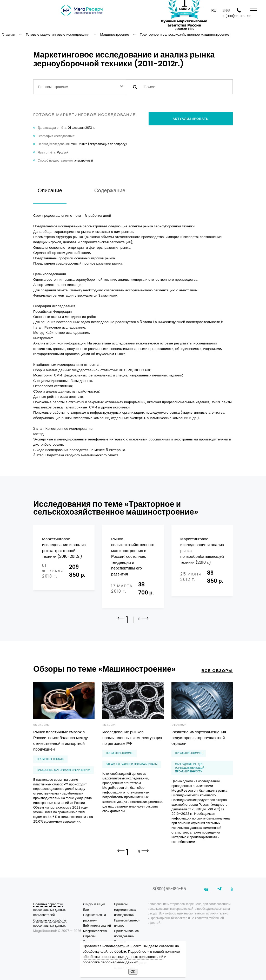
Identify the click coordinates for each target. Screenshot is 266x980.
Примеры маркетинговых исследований (125, 909)
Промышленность (51, 759)
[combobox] (80, 87)
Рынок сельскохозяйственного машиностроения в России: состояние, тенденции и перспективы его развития (133, 556)
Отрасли (89, 936)
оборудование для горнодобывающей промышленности (190, 768)
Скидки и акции (94, 904)
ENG (226, 10)
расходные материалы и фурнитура (64, 770)
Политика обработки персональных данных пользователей (49, 909)
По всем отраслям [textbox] (53, 87)
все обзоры (217, 671)
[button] (145, 622)
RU (214, 10)
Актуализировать (191, 119)
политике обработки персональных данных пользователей (131, 954)
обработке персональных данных (110, 962)
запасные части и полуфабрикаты (132, 764)
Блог (87, 910)
